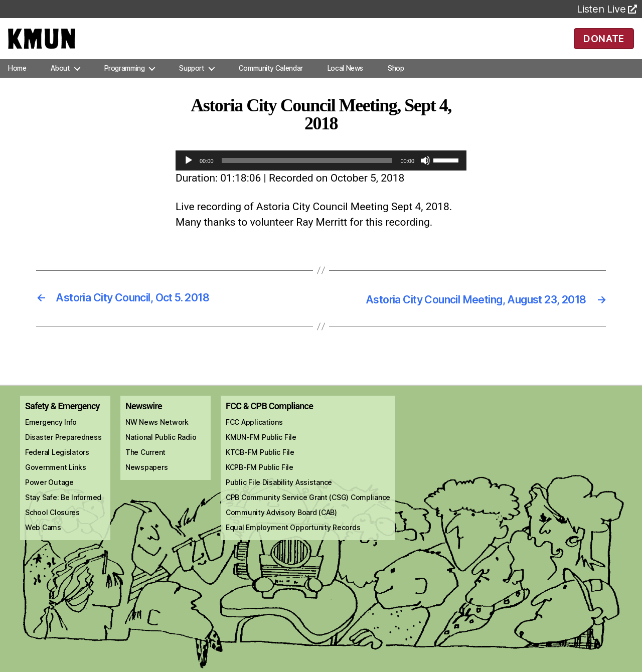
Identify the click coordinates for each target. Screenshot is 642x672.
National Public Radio (161, 451)
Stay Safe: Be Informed (63, 511)
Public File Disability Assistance (279, 496)
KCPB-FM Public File (260, 481)
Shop (396, 82)
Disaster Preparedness (63, 451)
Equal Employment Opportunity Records (293, 541)
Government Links (56, 481)
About (60, 82)
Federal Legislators (57, 466)
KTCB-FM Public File (260, 466)
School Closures (52, 526)
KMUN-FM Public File (261, 451)
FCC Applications (254, 436)
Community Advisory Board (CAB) (281, 526)
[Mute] (425, 175)
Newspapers (146, 481)
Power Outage (49, 496)
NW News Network (157, 436)
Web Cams (43, 541)
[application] (321, 175)
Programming (125, 82)
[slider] (307, 175)
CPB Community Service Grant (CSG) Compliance (308, 511)
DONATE (604, 45)
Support (191, 82)
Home (17, 82)
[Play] (189, 175)
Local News (345, 82)
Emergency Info (51, 436)
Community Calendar (271, 82)
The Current (145, 466)
